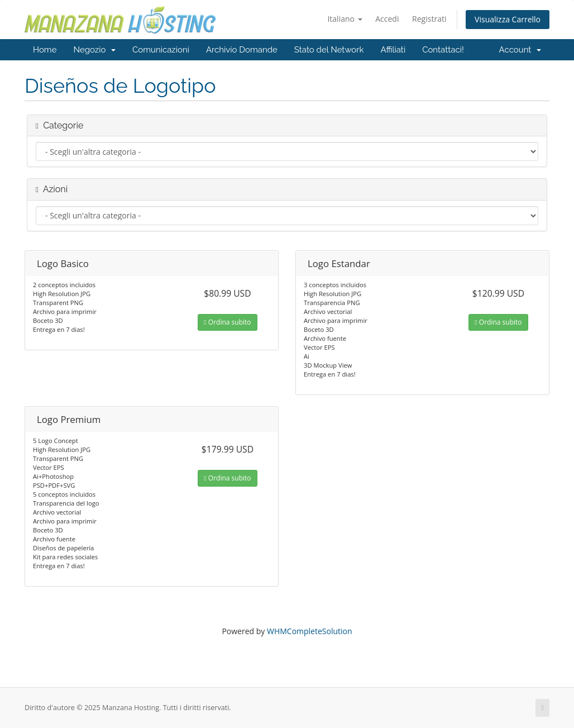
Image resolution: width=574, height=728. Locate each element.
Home (45, 50)
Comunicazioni (161, 50)
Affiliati (393, 50)
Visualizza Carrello (508, 19)
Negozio (94, 50)
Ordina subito (227, 322)
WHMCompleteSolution (310, 631)
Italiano (345, 19)
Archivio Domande (242, 50)
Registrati (429, 19)
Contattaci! (443, 50)
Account (520, 50)
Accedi (387, 19)
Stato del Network (329, 50)
